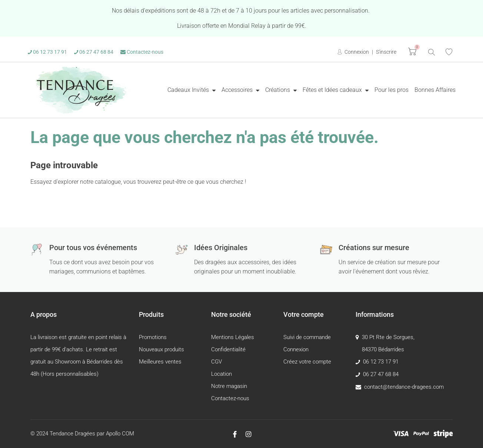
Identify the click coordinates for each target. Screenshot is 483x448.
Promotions (153, 337)
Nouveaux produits (161, 349)
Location (221, 374)
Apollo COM (120, 434)
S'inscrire (386, 52)
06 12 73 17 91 (47, 52)
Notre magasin (229, 386)
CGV (216, 362)
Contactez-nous (142, 52)
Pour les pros (392, 90)
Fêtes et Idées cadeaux (333, 90)
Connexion (356, 52)
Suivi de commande (307, 337)
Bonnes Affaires (435, 90)
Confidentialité (228, 349)
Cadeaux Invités (189, 90)
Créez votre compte (307, 362)
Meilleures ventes (160, 362)
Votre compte (304, 314)
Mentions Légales (233, 337)
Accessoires (238, 90)
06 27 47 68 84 (94, 52)
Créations (278, 90)
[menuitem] (191, 90)
